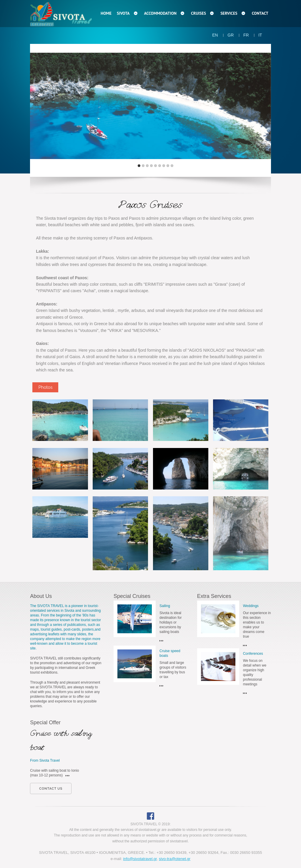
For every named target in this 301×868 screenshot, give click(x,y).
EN (215, 35)
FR (246, 35)
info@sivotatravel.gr (140, 859)
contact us (51, 789)
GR (231, 35)
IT (260, 35)
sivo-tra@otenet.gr (175, 859)
